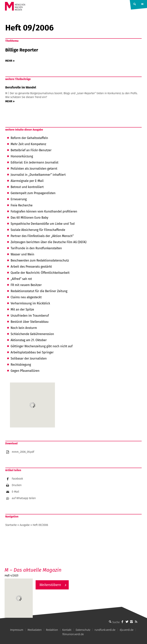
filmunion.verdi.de (73, 634)
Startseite (11, 525)
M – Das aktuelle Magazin (33, 570)
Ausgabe (25, 525)
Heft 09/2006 (40, 525)
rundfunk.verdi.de (105, 630)
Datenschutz (83, 630)
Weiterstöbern (50, 585)
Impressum (17, 630)
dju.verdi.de (127, 630)
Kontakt (67, 630)
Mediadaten (35, 630)
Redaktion (52, 630)
